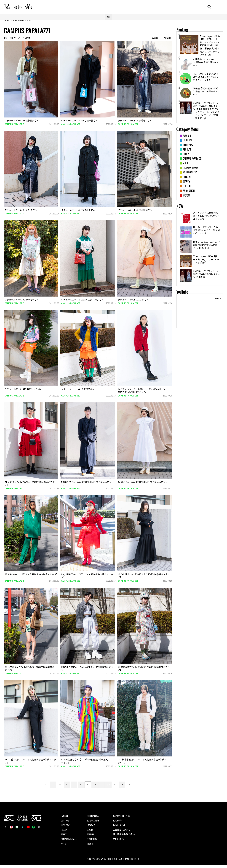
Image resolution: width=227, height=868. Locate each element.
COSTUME (65, 823)
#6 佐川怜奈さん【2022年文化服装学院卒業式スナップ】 (144, 579)
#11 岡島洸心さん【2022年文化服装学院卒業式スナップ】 (86, 764)
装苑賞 (90, 846)
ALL (108, 17)
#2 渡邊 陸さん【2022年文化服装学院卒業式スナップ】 (86, 486)
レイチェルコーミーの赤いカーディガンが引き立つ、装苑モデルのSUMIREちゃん (144, 394)
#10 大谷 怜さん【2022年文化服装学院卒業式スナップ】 (30, 764)
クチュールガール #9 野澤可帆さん (22, 302)
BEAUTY (90, 833)
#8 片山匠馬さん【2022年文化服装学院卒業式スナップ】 (87, 671)
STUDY (64, 837)
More (217, 301)
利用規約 (117, 823)
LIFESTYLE (91, 828)
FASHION (65, 819)
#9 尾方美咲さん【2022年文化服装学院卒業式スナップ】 (144, 671)
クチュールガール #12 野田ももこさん (23, 392)
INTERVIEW (65, 828)
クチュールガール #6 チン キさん (21, 213)
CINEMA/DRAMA (93, 819)
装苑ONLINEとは (121, 819)
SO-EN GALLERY (93, 823)
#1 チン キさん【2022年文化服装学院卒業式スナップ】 (30, 486)
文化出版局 (118, 842)
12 (108, 787)
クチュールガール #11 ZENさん (133, 302)
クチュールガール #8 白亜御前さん (135, 213)
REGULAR (65, 833)
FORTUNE (91, 837)
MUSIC (64, 846)
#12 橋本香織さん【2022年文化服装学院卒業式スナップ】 (142, 764)
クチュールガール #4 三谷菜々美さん (79, 123)
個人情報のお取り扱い (124, 837)
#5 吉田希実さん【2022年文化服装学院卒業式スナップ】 (87, 579)
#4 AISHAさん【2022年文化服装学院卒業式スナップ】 (31, 577)
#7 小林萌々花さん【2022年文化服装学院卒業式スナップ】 (29, 671)
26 (122, 787)
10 (95, 787)
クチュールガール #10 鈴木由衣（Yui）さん (83, 302)
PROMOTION (92, 842)
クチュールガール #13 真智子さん (78, 392)
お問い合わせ (119, 828)
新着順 (155, 41)
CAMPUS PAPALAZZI (15, 127)
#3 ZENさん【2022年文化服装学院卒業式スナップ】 (144, 485)
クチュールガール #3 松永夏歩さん (22, 123)
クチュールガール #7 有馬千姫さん (78, 213)
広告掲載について (122, 833)
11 (101, 787)
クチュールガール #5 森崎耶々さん (135, 123)
